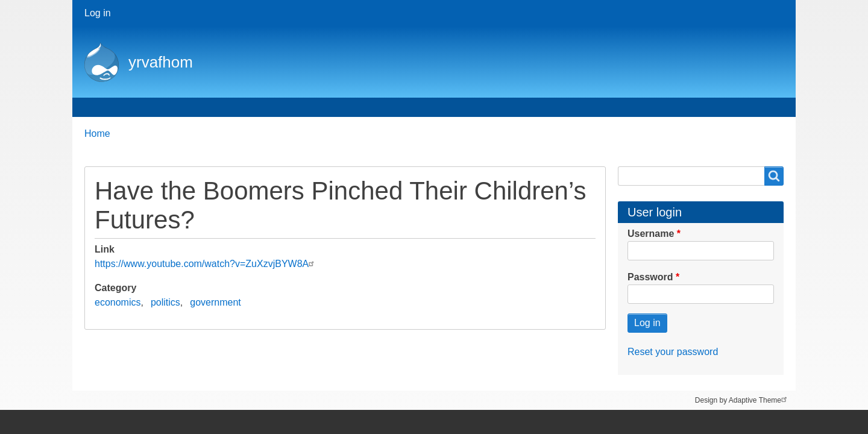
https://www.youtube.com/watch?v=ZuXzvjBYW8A (206, 264)
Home (103, 107)
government (215, 302)
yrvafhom (161, 62)
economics (118, 302)
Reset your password (673, 352)
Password (650, 277)
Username (651, 234)
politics (165, 302)
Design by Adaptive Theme (742, 399)
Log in (98, 13)
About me (161, 107)
